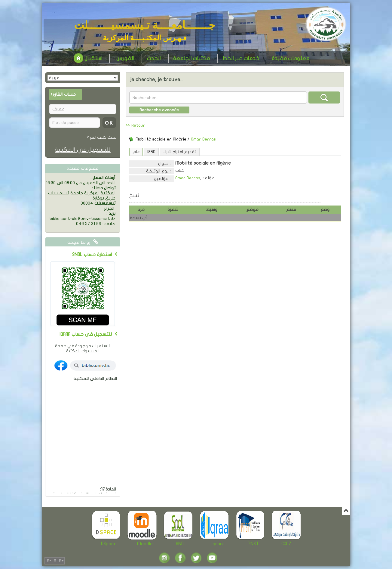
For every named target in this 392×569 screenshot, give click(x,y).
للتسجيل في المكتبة (83, 150)
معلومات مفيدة (291, 59)
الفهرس (125, 59)
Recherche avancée (159, 110)
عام (136, 152)
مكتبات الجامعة (191, 59)
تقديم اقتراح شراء (180, 152)
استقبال (88, 59)
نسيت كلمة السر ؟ (101, 138)
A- (49, 561)
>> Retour (136, 125)
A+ (61, 561)
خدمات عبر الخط (241, 59)
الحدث (154, 59)
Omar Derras (203, 139)
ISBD (151, 152)
